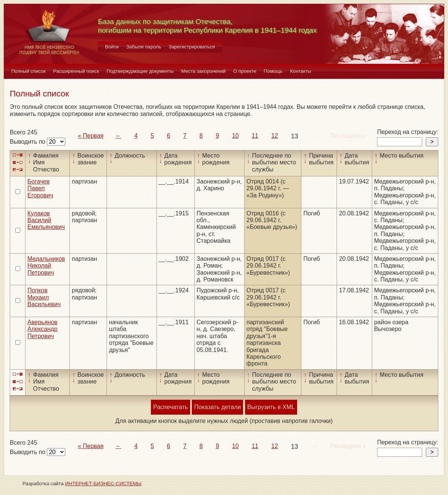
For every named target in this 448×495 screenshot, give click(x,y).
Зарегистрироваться (192, 47)
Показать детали (217, 407)
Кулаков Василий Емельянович (46, 220)
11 (255, 136)
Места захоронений (204, 71)
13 (295, 136)
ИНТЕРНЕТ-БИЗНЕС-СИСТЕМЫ (103, 484)
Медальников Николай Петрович (46, 266)
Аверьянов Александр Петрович (42, 329)
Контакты (301, 71)
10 (235, 136)
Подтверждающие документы (140, 71)
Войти (112, 47)
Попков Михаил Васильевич (44, 297)
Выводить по (28, 142)
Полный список (29, 71)
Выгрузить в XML (271, 407)
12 (275, 136)
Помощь (273, 71)
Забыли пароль (144, 47)
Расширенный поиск (76, 71)
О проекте (245, 71)
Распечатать (170, 407)
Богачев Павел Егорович (40, 188)
